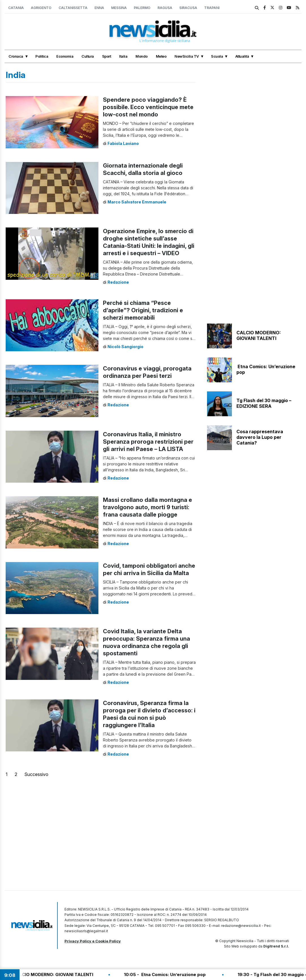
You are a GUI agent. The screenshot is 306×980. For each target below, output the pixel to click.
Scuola (217, 56)
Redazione (118, 282)
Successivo (36, 774)
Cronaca (16, 56)
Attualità (242, 56)
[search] (257, 8)
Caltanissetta (73, 8)
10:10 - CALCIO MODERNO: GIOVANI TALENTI (51, 974)
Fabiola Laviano (123, 143)
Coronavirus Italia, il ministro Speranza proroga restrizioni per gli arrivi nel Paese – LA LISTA (148, 442)
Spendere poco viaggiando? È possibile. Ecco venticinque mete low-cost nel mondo (148, 107)
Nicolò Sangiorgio (125, 347)
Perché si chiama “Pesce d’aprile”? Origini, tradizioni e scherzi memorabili (143, 310)
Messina (119, 8)
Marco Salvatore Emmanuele (137, 202)
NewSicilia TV (187, 56)
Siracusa (188, 8)
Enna (99, 8)
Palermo (142, 8)
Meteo (161, 56)
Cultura (88, 56)
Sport (107, 56)
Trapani (212, 8)
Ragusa (165, 8)
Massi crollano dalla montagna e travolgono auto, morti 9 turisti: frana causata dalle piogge (147, 507)
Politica (42, 56)
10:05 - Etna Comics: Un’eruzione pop (171, 974)
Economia (65, 56)
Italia (123, 56)
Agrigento (41, 8)
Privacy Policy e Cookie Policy (93, 941)
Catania (16, 8)
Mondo (142, 56)
